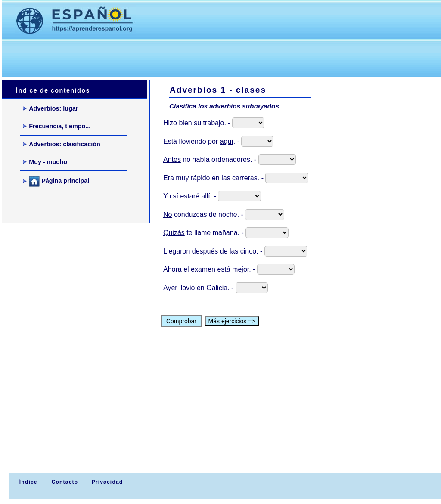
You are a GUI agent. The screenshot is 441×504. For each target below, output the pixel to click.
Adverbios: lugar (51, 108)
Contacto (65, 482)
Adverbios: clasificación (62, 144)
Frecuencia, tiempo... (57, 126)
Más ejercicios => (232, 321)
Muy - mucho (45, 162)
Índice (27, 482)
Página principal (56, 181)
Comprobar (181, 321)
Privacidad (107, 482)
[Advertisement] (159, 56)
